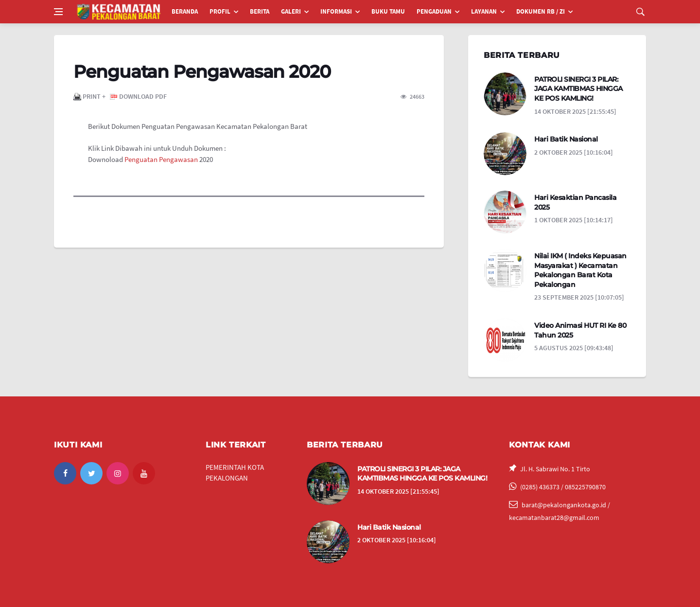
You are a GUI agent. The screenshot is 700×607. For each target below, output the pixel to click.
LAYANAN (484, 11)
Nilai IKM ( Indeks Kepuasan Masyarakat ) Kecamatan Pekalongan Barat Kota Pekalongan (580, 270)
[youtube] (144, 473)
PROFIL (220, 11)
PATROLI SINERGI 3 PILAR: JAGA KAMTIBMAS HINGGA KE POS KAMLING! (578, 89)
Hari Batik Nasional (566, 139)
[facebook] (65, 473)
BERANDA (185, 11)
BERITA (260, 11)
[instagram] (118, 473)
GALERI (291, 11)
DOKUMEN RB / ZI (541, 11)
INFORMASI (336, 11)
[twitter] (91, 473)
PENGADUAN (434, 11)
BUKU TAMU (388, 11)
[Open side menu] (58, 12)
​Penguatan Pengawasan (160, 159)
